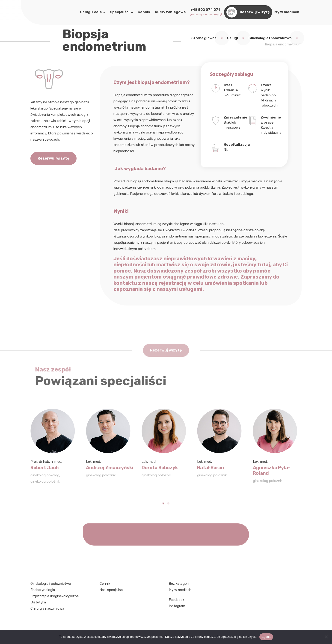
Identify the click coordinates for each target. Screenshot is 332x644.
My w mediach (180, 590)
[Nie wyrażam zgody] (326, 637)
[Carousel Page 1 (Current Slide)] (163, 503)
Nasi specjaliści (111, 590)
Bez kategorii (179, 584)
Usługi (233, 38)
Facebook (176, 600)
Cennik (105, 584)
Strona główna (204, 38)
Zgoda (266, 637)
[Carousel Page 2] (169, 503)
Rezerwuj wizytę (53, 158)
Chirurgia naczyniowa (47, 608)
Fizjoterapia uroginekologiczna (55, 596)
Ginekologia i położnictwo (270, 38)
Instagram (177, 606)
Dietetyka (38, 602)
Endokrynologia (43, 590)
